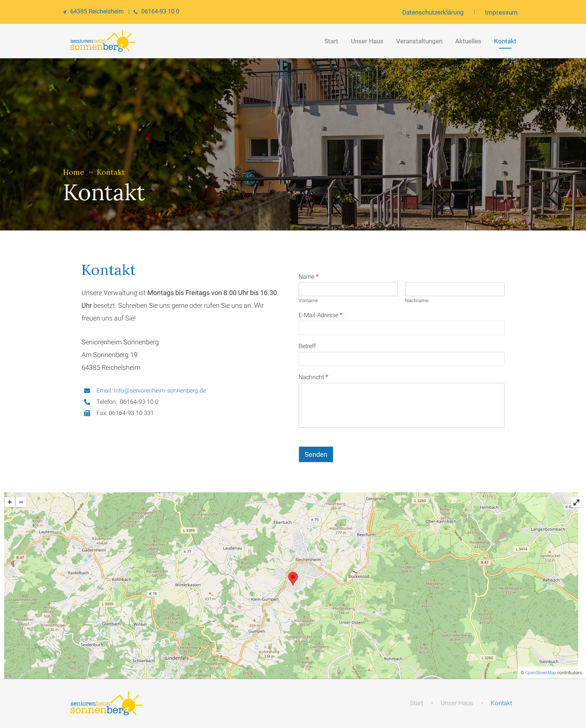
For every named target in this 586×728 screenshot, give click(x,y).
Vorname (308, 301)
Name (309, 277)
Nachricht (313, 377)
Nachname (417, 301)
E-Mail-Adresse (320, 315)
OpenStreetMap (541, 673)
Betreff (307, 346)
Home (74, 172)
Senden (316, 454)
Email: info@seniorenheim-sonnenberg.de (151, 391)
